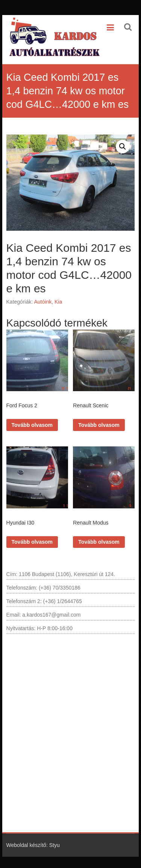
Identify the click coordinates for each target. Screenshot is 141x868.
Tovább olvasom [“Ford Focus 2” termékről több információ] (32, 425)
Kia (58, 302)
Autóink (43, 302)
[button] (123, 147)
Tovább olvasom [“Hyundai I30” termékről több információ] (32, 542)
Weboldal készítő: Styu (33, 845)
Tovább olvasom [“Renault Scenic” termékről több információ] (99, 425)
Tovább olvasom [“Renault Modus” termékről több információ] (99, 542)
